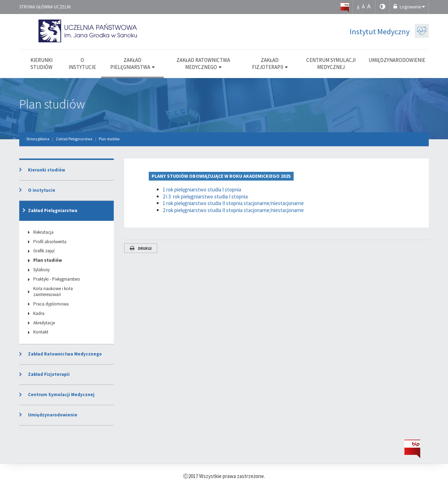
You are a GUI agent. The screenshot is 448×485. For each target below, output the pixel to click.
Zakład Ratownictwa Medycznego (65, 354)
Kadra (39, 313)
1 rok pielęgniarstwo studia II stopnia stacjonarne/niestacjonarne (233, 203)
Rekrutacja (43, 232)
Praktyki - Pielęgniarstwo (57, 279)
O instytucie (42, 190)
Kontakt (41, 332)
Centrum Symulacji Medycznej (61, 395)
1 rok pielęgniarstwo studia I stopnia (202, 189)
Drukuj (141, 248)
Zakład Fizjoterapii (49, 374)
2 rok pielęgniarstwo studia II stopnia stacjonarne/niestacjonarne (233, 210)
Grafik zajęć (44, 251)
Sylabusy (41, 270)
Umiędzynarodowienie (53, 415)
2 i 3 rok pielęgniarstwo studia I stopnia (205, 196)
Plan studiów (52, 104)
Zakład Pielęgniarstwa (53, 210)
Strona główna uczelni (45, 7)
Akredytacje (44, 323)
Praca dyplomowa (51, 304)
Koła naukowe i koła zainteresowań (53, 291)
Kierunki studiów (47, 170)
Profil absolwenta (50, 242)
